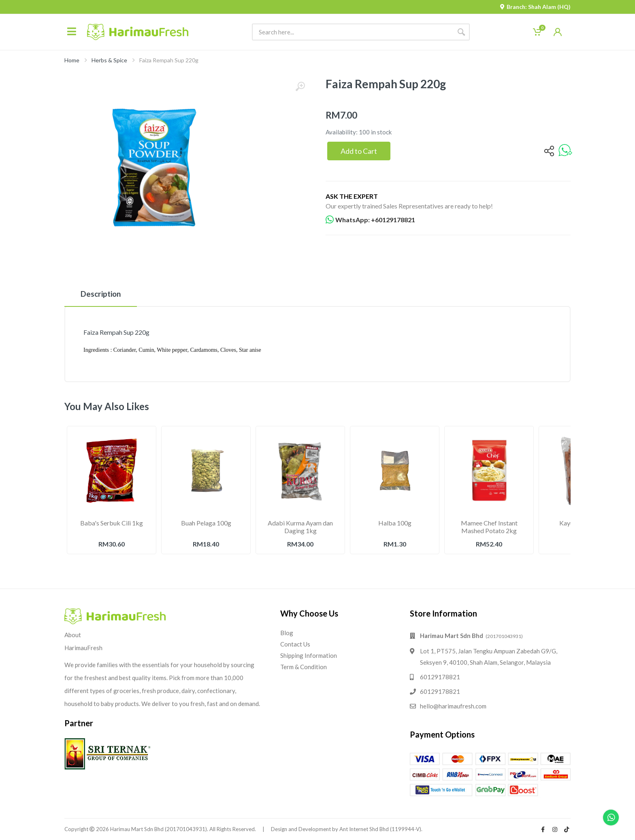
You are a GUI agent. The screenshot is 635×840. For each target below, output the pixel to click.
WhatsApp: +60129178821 (370, 220)
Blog (287, 633)
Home (72, 60)
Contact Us (295, 644)
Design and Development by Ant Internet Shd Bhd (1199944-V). (347, 829)
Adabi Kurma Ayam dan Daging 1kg (300, 527)
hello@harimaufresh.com (453, 706)
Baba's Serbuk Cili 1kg (112, 523)
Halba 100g (395, 523)
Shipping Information (309, 655)
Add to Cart (359, 151)
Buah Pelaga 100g (206, 523)
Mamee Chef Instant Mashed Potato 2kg (489, 527)
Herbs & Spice (109, 60)
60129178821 (440, 677)
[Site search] (352, 32)
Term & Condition (304, 667)
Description (101, 294)
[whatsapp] (565, 151)
